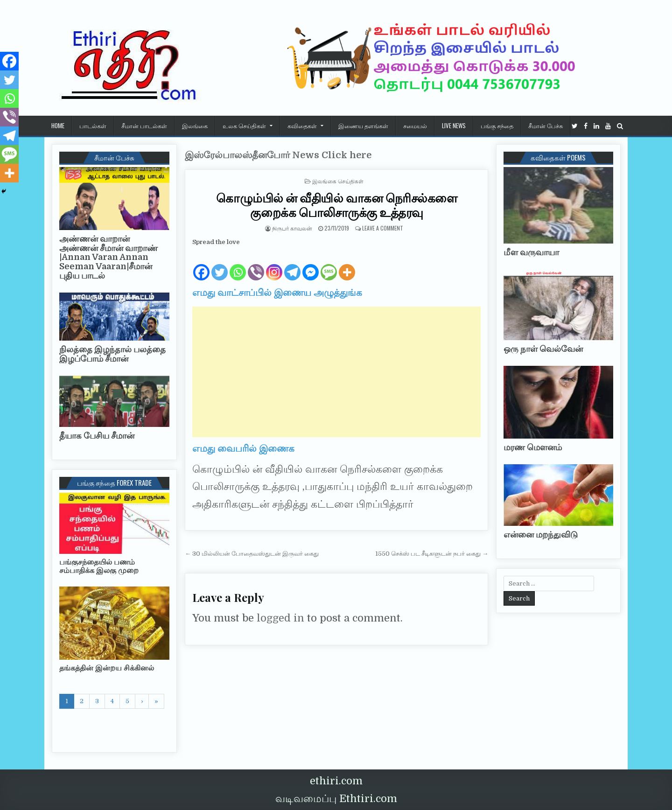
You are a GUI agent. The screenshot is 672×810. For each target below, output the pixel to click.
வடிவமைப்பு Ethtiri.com (336, 799)
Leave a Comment (383, 228)
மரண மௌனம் (533, 447)
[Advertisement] (336, 372)
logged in (280, 618)
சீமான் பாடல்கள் (144, 126)
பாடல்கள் (93, 126)
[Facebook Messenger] (311, 265)
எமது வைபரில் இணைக (243, 449)
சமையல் (415, 126)
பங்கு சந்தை (497, 126)
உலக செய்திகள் (244, 126)
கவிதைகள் (302, 126)
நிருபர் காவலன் (292, 228)
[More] (347, 265)
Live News (454, 126)
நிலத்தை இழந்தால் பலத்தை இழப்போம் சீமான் (112, 354)
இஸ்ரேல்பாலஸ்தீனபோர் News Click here (278, 155)
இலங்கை (195, 126)
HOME (58, 126)
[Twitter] (220, 265)
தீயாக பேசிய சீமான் (97, 436)
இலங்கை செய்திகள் (338, 181)
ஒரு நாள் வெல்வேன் (543, 349)
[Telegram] (292, 265)
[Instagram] (274, 265)
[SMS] (329, 265)
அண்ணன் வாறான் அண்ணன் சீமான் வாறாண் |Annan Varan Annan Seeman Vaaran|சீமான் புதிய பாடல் (108, 257)
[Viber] (256, 265)
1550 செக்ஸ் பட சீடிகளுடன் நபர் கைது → (432, 554)
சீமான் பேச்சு (546, 126)
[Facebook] (201, 265)
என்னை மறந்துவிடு (541, 535)
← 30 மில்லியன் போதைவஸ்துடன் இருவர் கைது (252, 554)
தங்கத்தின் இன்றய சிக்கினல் (107, 668)
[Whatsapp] (238, 265)
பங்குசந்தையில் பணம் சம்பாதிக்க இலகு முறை (99, 566)
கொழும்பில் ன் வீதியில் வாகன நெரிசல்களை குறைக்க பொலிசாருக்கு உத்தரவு (337, 205)
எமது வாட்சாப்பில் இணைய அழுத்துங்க (277, 293)
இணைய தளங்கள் (363, 126)
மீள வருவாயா (531, 252)
